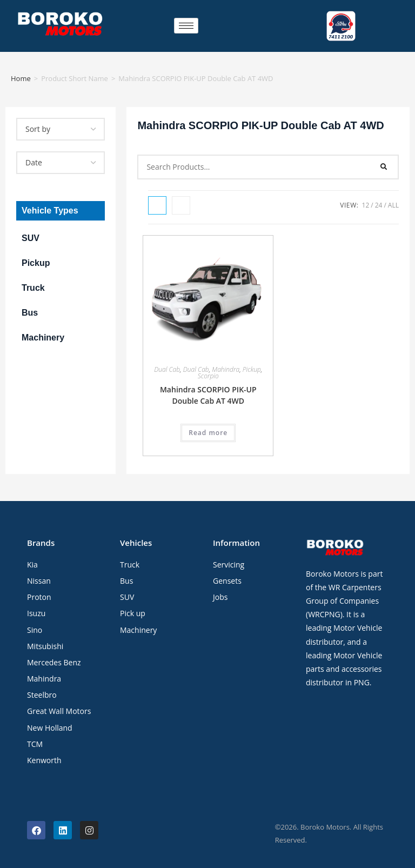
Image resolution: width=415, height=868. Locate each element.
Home (21, 78)
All (393, 205)
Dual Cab (167, 369)
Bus (30, 313)
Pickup (36, 263)
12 (366, 205)
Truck (33, 288)
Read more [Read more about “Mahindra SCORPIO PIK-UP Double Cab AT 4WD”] (208, 433)
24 (379, 205)
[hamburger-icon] (186, 26)
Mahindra (226, 369)
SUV (31, 238)
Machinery (43, 338)
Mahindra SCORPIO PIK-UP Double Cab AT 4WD (208, 395)
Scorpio (208, 376)
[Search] (384, 167)
